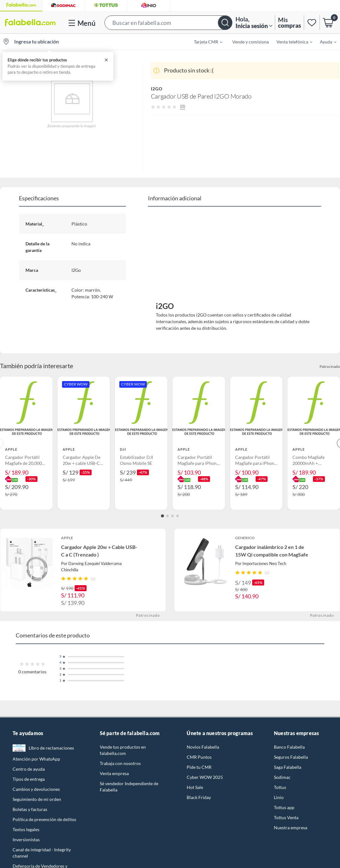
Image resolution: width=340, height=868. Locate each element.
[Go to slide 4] (178, 516)
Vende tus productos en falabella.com (123, 750)
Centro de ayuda (29, 769)
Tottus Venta (286, 817)
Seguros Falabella (291, 757)
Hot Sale (195, 787)
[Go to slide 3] (173, 516)
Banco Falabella (289, 747)
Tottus (280, 787)
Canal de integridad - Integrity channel (42, 853)
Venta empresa (114, 773)
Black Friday (199, 797)
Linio (279, 797)
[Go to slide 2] (167, 516)
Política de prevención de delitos (44, 819)
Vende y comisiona (251, 42)
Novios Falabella (203, 747)
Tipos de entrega (29, 779)
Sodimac (282, 777)
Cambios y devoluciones (36, 789)
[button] (168, 23)
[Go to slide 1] (162, 516)
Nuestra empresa (291, 828)
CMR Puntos (199, 757)
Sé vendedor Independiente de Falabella (129, 787)
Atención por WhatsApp (36, 759)
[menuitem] (204, 42)
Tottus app (284, 807)
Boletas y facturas (30, 809)
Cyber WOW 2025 (205, 777)
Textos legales (26, 829)
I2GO (157, 89)
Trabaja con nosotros (120, 763)
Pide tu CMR (199, 767)
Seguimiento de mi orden (37, 799)
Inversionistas (26, 839)
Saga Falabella (288, 767)
